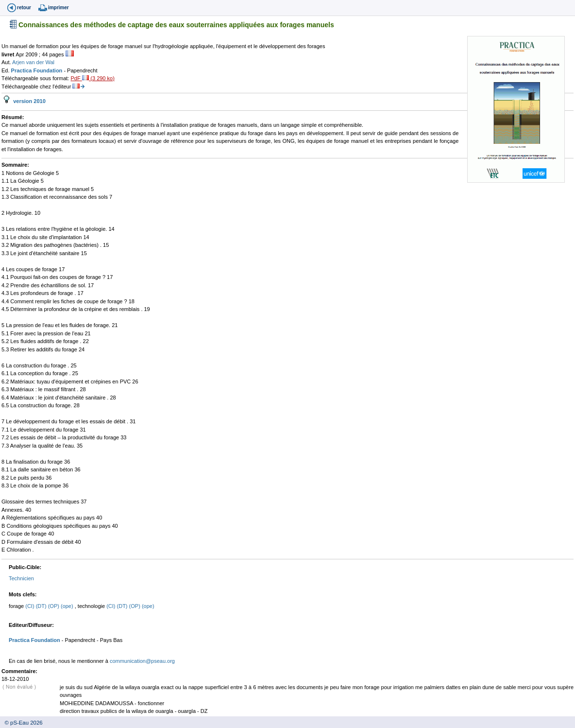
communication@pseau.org (142, 661)
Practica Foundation (38, 70)
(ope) (68, 606)
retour (24, 8)
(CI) (30, 606)
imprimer (59, 8)
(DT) (42, 606)
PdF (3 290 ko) (92, 78)
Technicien (21, 578)
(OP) (54, 606)
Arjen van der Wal (33, 62)
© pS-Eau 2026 (21, 723)
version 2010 (29, 101)
